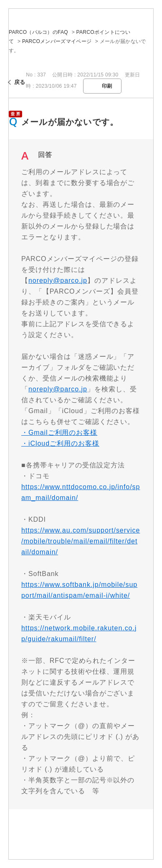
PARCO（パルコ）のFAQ (38, 32)
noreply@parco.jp (58, 280)
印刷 (107, 86)
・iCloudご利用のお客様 (60, 443)
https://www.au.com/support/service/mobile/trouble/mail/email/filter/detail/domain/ (81, 541)
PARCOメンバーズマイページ (57, 41)
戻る (20, 82)
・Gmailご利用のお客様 (59, 433)
